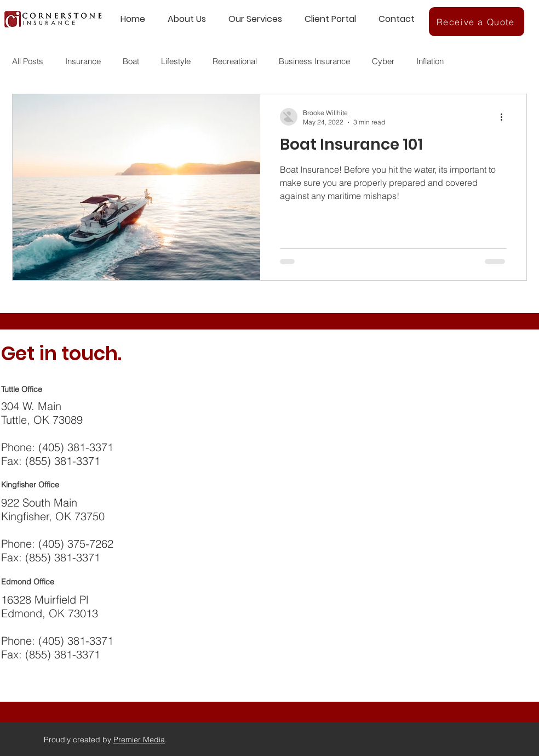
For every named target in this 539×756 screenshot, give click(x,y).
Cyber (383, 61)
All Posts (28, 61)
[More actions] (505, 117)
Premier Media (139, 740)
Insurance (83, 61)
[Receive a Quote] (477, 22)
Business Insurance (314, 61)
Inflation (430, 61)
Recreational (235, 61)
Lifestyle (176, 61)
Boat (131, 61)
